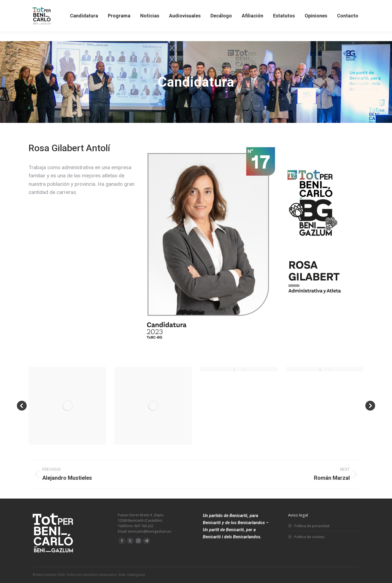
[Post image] (67, 406)
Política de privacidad (312, 526)
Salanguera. (136, 575)
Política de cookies (310, 537)
